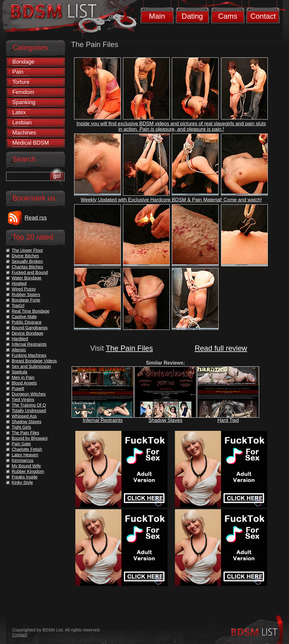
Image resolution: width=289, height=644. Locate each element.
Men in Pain (23, 377)
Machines (24, 133)
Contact (263, 16)
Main (157, 16)
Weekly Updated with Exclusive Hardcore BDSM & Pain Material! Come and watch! (171, 200)
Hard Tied (228, 420)
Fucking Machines (29, 355)
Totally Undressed (29, 411)
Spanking (24, 102)
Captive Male (24, 317)
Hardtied (20, 339)
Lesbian (22, 123)
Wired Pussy (24, 289)
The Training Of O (29, 405)
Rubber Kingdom (28, 471)
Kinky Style (22, 482)
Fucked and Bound (30, 272)
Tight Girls (21, 427)
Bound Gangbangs (30, 328)
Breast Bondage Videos (34, 361)
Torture (21, 82)
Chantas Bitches (27, 267)
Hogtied (19, 283)
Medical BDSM (31, 143)
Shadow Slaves (165, 420)
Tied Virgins (23, 400)
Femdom (23, 92)
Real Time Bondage (31, 311)
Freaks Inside (25, 477)
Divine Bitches (25, 256)
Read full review (221, 348)
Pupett (18, 388)
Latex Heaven (25, 455)
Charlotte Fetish (27, 449)
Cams (228, 16)
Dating (192, 16)
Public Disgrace (27, 322)
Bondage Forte (26, 300)
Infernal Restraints (103, 420)
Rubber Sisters (26, 295)
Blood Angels (24, 383)
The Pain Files (129, 348)
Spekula (20, 372)
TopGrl (18, 306)
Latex (19, 112)
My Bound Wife (26, 466)
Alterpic (19, 350)
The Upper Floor (27, 250)
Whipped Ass (24, 416)
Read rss (36, 218)
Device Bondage (28, 333)
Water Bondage (27, 278)
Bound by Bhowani (30, 438)
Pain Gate (21, 444)
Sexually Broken (27, 261)
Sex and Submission (31, 366)
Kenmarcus (23, 460)
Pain (18, 72)
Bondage (23, 62)
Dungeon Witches (29, 394)
